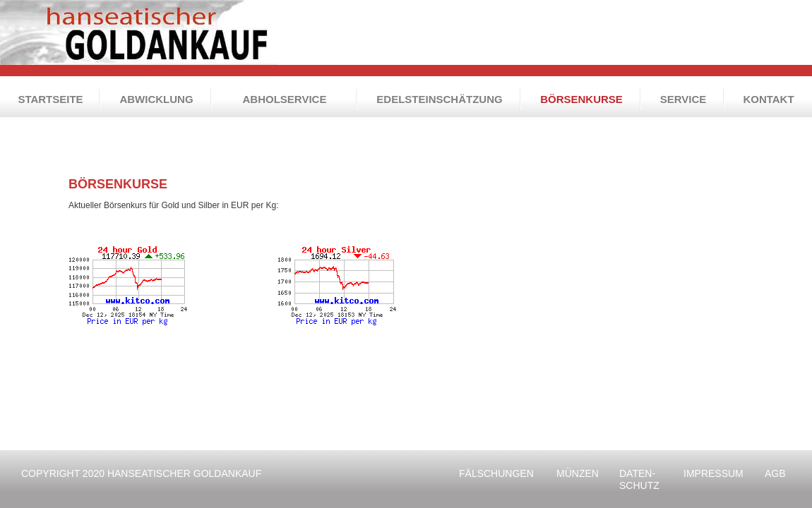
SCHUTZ (642, 479)
